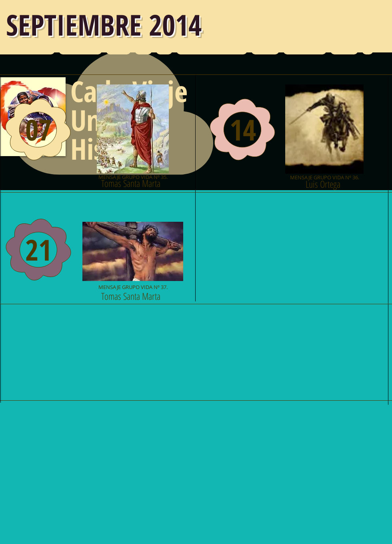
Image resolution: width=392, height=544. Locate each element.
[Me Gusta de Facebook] (52, 437)
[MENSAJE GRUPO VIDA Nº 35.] (133, 133)
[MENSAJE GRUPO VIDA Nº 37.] (133, 256)
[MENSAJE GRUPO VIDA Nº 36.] (324, 134)
